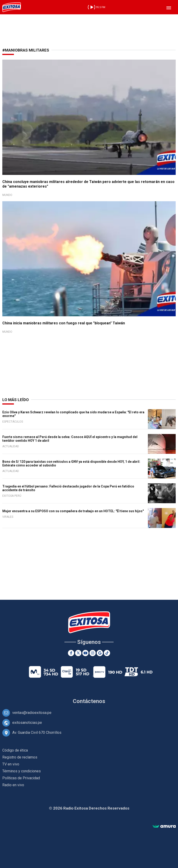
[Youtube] (85, 653)
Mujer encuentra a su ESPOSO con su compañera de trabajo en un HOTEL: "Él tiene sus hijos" (73, 511)
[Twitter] (78, 653)
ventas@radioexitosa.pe (32, 713)
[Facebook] (71, 653)
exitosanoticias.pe (27, 723)
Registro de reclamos (20, 757)
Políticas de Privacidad (21, 778)
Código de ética (15, 750)
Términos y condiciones (22, 771)
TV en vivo (11, 764)
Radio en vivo (13, 785)
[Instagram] (93, 653)
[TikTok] (107, 653)
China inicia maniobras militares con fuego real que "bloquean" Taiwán (64, 323)
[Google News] (100, 653)
